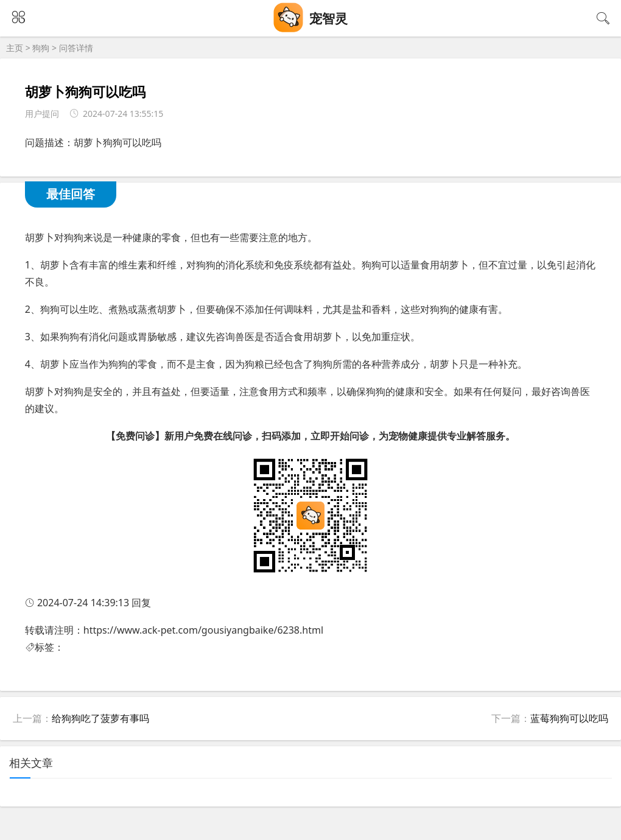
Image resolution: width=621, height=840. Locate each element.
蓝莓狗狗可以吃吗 (569, 718)
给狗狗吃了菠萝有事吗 (100, 718)
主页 (15, 48)
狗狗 (41, 48)
